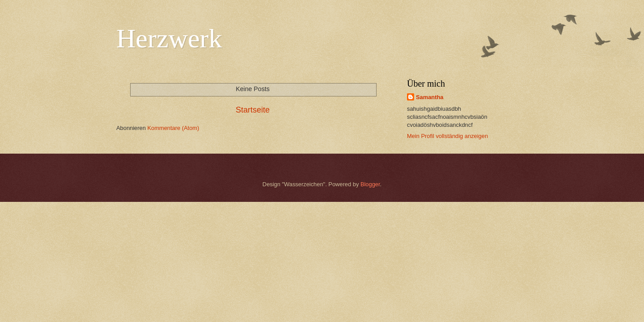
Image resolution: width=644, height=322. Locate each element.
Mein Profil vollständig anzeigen (447, 136)
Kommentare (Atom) (173, 128)
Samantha (430, 97)
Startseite (253, 110)
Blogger (370, 184)
